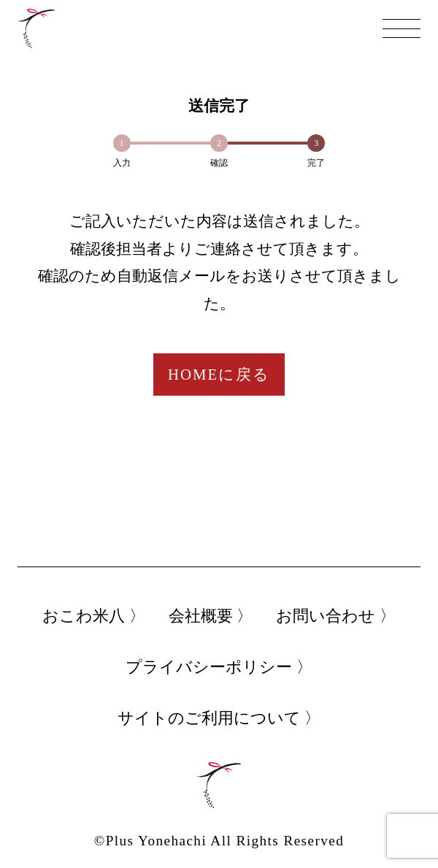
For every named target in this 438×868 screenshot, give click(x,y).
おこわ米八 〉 (94, 616)
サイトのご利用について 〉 (219, 718)
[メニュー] (401, 28)
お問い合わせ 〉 (336, 616)
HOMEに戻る (219, 374)
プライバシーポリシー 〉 (219, 667)
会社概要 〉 (211, 616)
